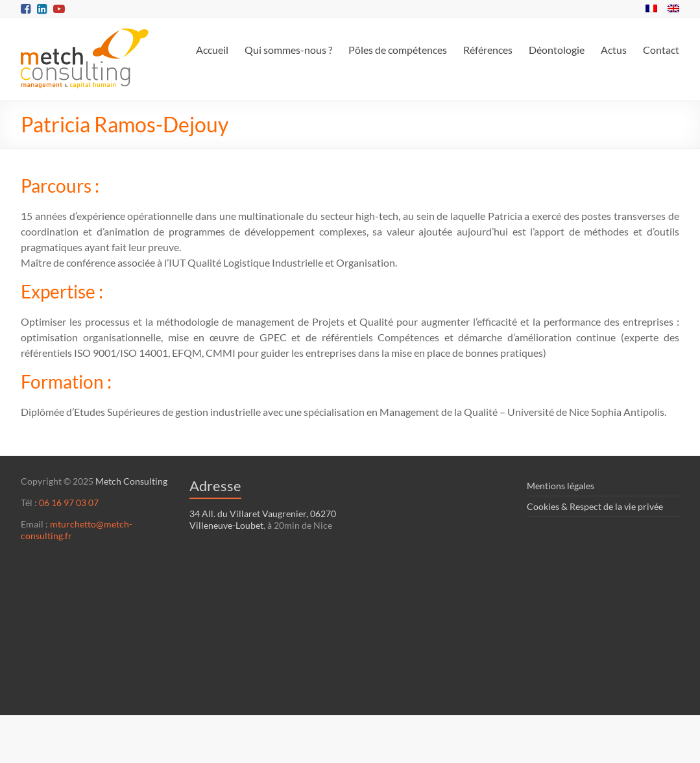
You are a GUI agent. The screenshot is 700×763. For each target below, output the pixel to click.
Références (488, 50)
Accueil (212, 50)
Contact (661, 50)
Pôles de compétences (398, 50)
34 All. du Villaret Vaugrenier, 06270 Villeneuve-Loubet (263, 519)
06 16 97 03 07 (69, 503)
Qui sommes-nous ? (288, 50)
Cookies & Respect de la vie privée (595, 506)
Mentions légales (561, 486)
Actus (614, 50)
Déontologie (557, 50)
